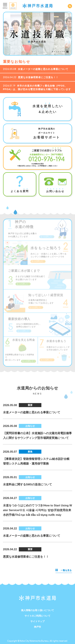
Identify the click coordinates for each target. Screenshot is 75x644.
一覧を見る (64, 570)
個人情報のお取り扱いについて (37, 610)
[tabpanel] (38, 34)
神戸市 (37, 627)
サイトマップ (37, 621)
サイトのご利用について (37, 616)
